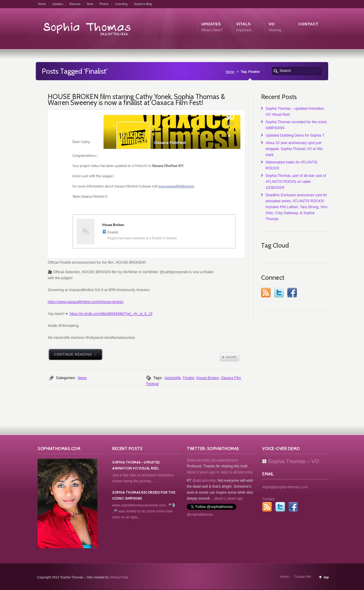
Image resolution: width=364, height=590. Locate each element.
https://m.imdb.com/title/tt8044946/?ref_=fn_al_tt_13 (111, 314)
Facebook (292, 293)
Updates (58, 4)
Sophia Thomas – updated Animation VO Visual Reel (136, 465)
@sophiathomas (200, 515)
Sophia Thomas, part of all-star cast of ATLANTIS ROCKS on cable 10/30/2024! (296, 182)
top (326, 577)
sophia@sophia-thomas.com (285, 487)
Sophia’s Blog (143, 4)
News (82, 378)
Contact (268, 499)
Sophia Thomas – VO (291, 461)
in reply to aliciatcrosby (234, 472)
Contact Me (303, 577)
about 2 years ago (201, 472)
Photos (104, 4)
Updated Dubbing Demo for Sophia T (295, 135)
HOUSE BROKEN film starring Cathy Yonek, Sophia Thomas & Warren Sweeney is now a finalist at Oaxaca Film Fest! (136, 100)
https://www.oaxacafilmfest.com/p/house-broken (86, 302)
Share (230, 357)
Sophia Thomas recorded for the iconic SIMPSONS (144, 495)
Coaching (121, 4)
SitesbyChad (119, 577)
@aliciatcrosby (198, 460)
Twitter (279, 293)
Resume (75, 4)
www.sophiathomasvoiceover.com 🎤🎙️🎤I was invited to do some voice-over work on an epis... (144, 511)
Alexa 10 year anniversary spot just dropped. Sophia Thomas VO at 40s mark (294, 149)
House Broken (208, 378)
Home (42, 4)
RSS (266, 293)
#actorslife (173, 378)
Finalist (189, 378)
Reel (90, 4)
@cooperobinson (225, 460)
